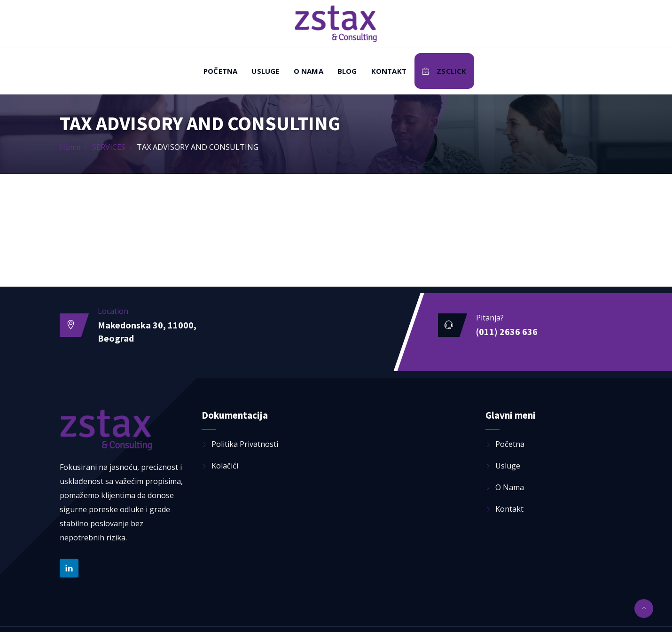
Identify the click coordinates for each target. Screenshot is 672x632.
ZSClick (444, 71)
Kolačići (225, 466)
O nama (309, 71)
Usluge (265, 71)
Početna (220, 71)
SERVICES (109, 147)
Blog (347, 71)
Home (70, 147)
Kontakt (389, 71)
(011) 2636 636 (507, 332)
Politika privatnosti (245, 444)
